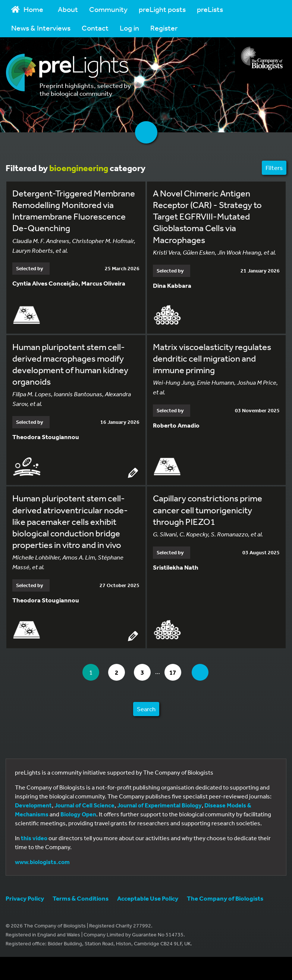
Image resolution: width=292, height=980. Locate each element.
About (68, 9)
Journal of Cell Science (84, 805)
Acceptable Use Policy (148, 898)
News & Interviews (41, 28)
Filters (274, 168)
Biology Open (78, 814)
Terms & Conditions (81, 898)
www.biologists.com (42, 862)
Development (33, 805)
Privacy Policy (25, 898)
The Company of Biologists (225, 898)
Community (108, 9)
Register (164, 28)
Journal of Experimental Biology (159, 805)
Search (146, 709)
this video (34, 838)
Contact (95, 28)
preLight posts (162, 9)
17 (175, 672)
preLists (210, 9)
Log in (129, 28)
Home (27, 9)
